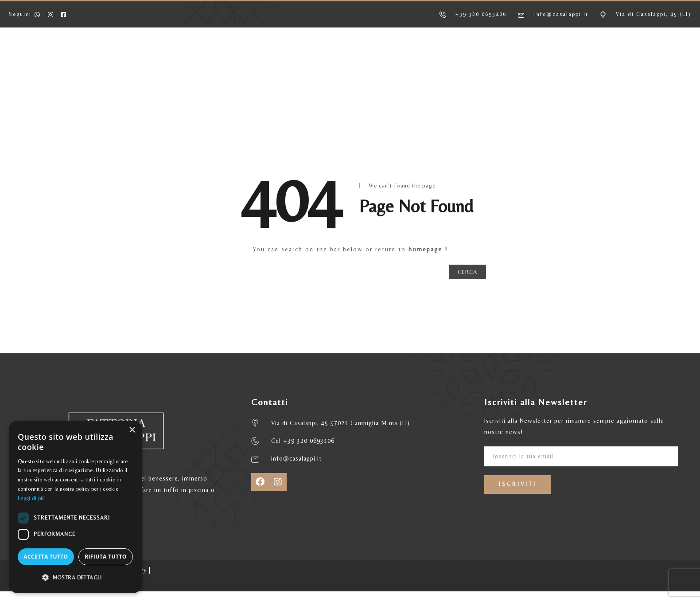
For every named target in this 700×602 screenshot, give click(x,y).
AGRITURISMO (172, 61)
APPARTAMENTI (244, 61)
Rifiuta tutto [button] (106, 557)
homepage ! (428, 249)
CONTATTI (543, 61)
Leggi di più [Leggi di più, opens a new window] (31, 498)
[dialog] (75, 507)
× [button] (132, 430)
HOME (116, 61)
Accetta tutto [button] (46, 557)
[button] (75, 578)
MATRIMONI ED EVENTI (465, 61)
